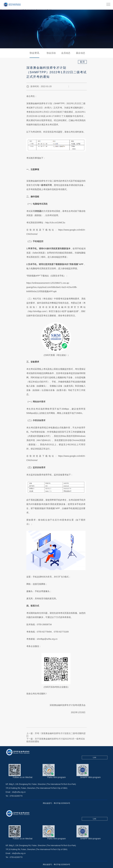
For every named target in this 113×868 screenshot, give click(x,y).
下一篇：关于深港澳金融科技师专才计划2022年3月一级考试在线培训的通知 (56, 740)
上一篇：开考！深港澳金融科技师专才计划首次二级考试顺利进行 (56, 735)
